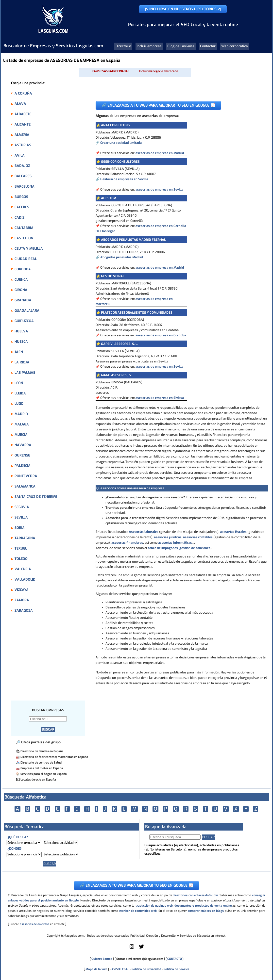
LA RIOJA (22, 362)
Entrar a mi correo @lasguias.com (140, 959)
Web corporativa (235, 46)
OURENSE (22, 455)
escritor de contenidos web (138, 911)
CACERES (22, 207)
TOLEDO (21, 559)
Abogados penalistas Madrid (122, 257)
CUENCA (21, 280)
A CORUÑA (23, 93)
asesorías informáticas (175, 543)
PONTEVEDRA (26, 476)
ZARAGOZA (24, 611)
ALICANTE (23, 124)
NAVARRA (23, 445)
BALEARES (23, 176)
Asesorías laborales (144, 532)
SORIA (20, 528)
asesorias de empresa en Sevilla (159, 189)
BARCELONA (25, 187)
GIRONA (21, 290)
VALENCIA (23, 569)
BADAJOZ (22, 166)
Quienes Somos (102, 959)
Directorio (123, 46)
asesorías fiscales (233, 532)
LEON (19, 383)
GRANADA (23, 300)
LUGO (19, 404)
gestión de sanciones (195, 548)
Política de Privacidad (146, 969)
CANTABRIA (24, 228)
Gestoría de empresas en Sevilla (124, 179)
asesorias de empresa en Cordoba (161, 335)
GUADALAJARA (27, 311)
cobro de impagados (163, 548)
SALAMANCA (25, 486)
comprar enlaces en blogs (206, 911)
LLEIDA (20, 393)
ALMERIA (22, 135)
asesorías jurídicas (168, 537)
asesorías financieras (127, 543)
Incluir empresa (149, 46)
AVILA (20, 155)
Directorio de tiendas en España (42, 751)
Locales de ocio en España (38, 780)
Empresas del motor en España (42, 768)
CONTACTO (175, 959)
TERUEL (21, 548)
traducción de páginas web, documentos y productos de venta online (184, 906)
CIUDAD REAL (26, 259)
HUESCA (21, 342)
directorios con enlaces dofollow (195, 895)
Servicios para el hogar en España (44, 774)
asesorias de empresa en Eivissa (160, 398)
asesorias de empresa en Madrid (160, 153)
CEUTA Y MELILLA (29, 249)
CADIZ (19, 218)
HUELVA (21, 331)
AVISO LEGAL (120, 969)
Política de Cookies (176, 969)
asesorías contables (198, 537)
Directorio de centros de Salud (41, 763)
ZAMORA (22, 600)
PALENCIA (23, 466)
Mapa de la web (96, 969)
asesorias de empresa (34, 924)
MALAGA (22, 424)
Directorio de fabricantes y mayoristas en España (54, 757)
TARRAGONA (25, 538)
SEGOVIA (22, 507)
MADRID (21, 414)
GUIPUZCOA (24, 321)
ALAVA (20, 104)
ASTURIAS (23, 145)
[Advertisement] (51, 659)
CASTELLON (24, 238)
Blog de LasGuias (181, 46)
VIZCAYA (22, 590)
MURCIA (21, 435)
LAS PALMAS (25, 373)
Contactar (208, 46)
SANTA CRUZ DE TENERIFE (36, 497)
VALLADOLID (25, 580)
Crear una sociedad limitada (121, 143)
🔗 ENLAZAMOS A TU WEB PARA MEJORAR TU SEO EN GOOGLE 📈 (158, 105)
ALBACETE (23, 114)
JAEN (19, 352)
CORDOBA (23, 269)
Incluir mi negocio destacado (159, 71)
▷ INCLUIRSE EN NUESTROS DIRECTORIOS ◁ (183, 9)
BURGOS (21, 197)
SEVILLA (21, 517)
